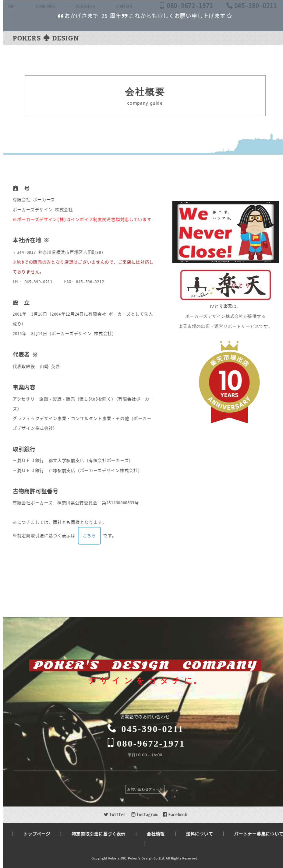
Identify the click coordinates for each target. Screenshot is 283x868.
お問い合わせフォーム (156, 789)
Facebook (186, 814)
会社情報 (166, 834)
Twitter (126, 814)
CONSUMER (120, 39)
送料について (210, 834)
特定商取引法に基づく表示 (109, 834)
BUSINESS (161, 39)
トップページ (48, 834)
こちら (100, 547)
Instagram (155, 814)
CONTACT (200, 39)
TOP (86, 39)
